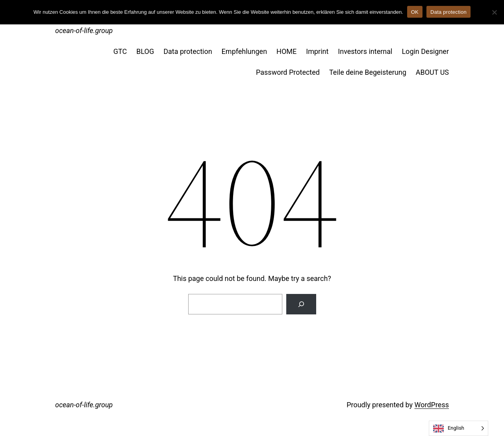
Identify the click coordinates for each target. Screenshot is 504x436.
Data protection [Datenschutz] (448, 12)
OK (415, 12)
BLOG (145, 51)
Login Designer (425, 51)
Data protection (188, 51)
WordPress (432, 405)
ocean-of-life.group (84, 30)
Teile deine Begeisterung (368, 72)
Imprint (317, 51)
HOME (286, 51)
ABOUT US (432, 72)
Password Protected (288, 72)
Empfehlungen (244, 51)
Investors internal (365, 51)
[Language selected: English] (459, 428)
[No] (494, 12)
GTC (120, 51)
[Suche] (301, 304)
